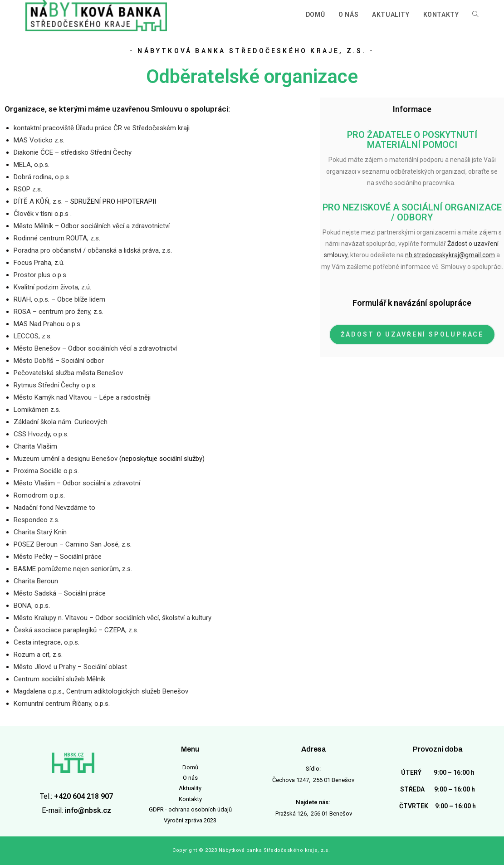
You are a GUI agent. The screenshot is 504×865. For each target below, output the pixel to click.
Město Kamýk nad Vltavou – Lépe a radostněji (82, 397)
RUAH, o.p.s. (32, 299)
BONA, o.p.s (31, 606)
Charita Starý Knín (40, 532)
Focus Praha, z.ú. (39, 263)
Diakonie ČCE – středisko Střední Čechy (73, 152)
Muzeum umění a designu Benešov (66, 459)
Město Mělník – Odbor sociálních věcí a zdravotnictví (92, 226)
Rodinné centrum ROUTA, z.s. (57, 238)
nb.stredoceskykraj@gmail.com (450, 255)
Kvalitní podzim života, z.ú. (52, 287)
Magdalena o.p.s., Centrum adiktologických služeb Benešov (101, 691)
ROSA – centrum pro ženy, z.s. (59, 312)
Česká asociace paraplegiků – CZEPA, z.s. (76, 630)
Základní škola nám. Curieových (61, 422)
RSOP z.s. (28, 189)
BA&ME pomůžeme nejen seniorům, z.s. (73, 569)
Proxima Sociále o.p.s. (46, 471)
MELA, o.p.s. (32, 165)
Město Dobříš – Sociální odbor (59, 361)
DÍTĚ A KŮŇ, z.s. (38, 201)
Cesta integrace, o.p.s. (46, 642)
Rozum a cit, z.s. (38, 655)
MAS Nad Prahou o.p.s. (48, 324)
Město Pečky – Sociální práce (58, 557)
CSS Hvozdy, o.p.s (40, 434)
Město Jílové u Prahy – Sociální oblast (70, 667)
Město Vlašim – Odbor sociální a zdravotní (77, 483)
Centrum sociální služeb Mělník (59, 679)
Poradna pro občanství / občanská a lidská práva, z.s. (93, 250)
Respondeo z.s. (37, 520)
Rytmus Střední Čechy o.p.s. (55, 385)
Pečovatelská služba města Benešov (68, 373)
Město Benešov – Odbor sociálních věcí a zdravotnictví (95, 348)
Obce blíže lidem (81, 299)
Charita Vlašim (35, 446)
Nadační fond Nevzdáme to (54, 508)
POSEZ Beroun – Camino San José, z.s (72, 544)
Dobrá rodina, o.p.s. (42, 177)
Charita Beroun (36, 581)
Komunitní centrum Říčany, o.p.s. (62, 704)
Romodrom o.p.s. (39, 495)
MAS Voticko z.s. (39, 140)
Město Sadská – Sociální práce (60, 593)
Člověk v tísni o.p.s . (43, 214)
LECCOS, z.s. (33, 336)
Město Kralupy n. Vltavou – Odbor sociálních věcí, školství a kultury (113, 618)
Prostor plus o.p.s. (41, 275)
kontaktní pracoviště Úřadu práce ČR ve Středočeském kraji (102, 128)
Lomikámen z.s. (37, 410)
